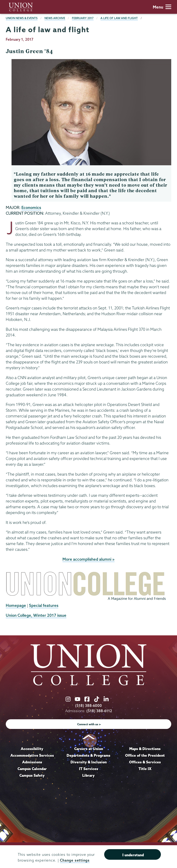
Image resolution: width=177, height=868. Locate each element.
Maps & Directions (145, 749)
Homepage (16, 605)
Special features (44, 605)
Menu (162, 7)
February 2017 (83, 18)
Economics (31, 207)
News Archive (55, 18)
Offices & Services (145, 762)
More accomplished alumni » (88, 559)
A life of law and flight (119, 18)
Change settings (75, 860)
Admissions (32, 762)
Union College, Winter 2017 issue (36, 615)
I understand (133, 855)
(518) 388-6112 (99, 711)
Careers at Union (89, 749)
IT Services (89, 769)
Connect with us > (89, 724)
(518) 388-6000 (88, 706)
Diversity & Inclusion (89, 762)
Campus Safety (32, 775)
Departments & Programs (88, 755)
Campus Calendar (32, 769)
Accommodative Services (32, 755)
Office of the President (145, 755)
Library (88, 775)
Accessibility (32, 749)
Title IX (145, 769)
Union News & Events (22, 18)
